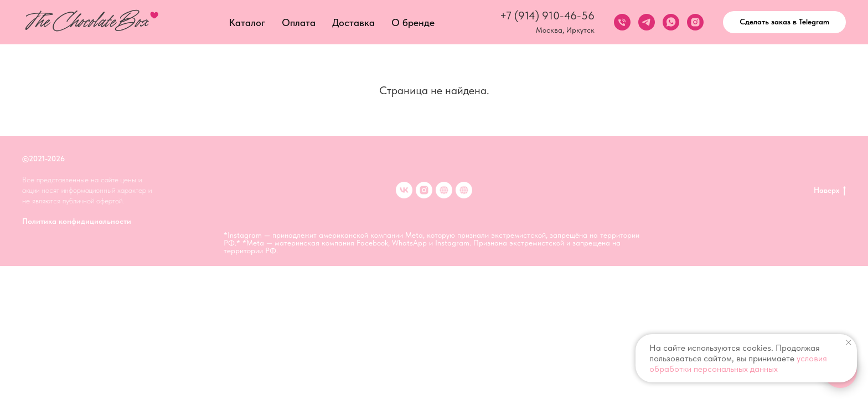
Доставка (353, 22)
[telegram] (647, 22)
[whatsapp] (671, 22)
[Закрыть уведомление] (849, 342)
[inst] (424, 190)
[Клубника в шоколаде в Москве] (444, 190)
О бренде (413, 22)
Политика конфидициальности (77, 221)
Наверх (830, 191)
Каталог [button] (247, 22)
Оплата (299, 22)
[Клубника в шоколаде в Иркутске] (464, 190)
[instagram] (695, 22)
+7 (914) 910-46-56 (547, 16)
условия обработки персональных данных (738, 364)
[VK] (404, 190)
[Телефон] (622, 22)
